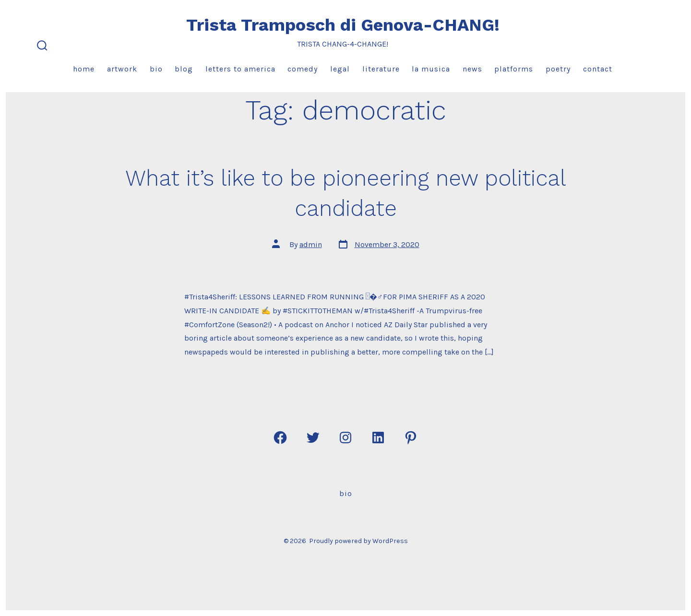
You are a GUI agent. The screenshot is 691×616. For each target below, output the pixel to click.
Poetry (558, 69)
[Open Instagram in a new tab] (345, 438)
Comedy (303, 69)
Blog (184, 69)
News (472, 69)
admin (311, 244)
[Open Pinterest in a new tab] (411, 438)
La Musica (431, 69)
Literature (381, 69)
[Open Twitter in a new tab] (313, 438)
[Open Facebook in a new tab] (280, 438)
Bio (156, 69)
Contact (598, 69)
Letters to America (240, 69)
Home (84, 69)
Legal (340, 69)
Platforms (514, 69)
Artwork (122, 69)
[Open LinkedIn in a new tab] (378, 438)
